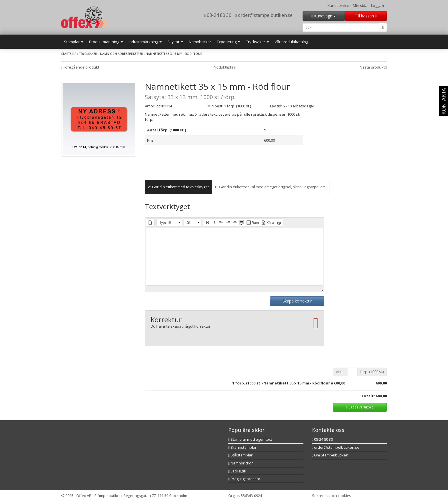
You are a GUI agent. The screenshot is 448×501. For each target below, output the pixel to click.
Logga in (378, 5)
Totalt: (368, 396)
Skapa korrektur (297, 301)
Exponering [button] (229, 42)
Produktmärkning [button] (106, 42)
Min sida (360, 5)
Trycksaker (88, 54)
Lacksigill (237, 471)
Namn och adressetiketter (122, 54)
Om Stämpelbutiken (330, 455)
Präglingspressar (244, 479)
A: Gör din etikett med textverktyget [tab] (178, 187)
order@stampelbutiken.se (264, 15)
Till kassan (366, 16)
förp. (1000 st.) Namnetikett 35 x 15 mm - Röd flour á (284, 383)
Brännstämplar (242, 447)
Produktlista (224, 67)
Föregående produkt (80, 67)
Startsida (69, 54)
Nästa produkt (373, 67)
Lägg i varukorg (360, 407)
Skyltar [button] (175, 42)
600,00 (340, 383)
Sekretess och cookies (332, 496)
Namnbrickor (200, 42)
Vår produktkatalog (291, 42)
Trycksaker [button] (257, 42)
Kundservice (338, 5)
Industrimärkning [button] (145, 42)
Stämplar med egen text (250, 439)
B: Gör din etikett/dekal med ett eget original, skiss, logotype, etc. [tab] (271, 187)
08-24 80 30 (218, 15)
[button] (150, 223)
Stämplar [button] (74, 42)
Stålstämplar (240, 455)
